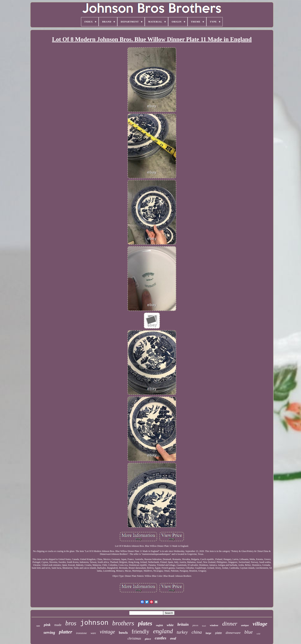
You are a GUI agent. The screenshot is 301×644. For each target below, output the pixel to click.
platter (66, 632)
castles (160, 638)
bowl (204, 626)
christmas (134, 638)
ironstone (81, 633)
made (58, 625)
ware (93, 633)
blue (248, 632)
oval (173, 638)
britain (183, 624)
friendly (141, 632)
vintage (107, 632)
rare (38, 626)
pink (47, 625)
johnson (94, 623)
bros (71, 623)
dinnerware (233, 633)
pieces (195, 625)
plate (219, 633)
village (260, 624)
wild (258, 634)
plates (145, 623)
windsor (214, 625)
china (197, 632)
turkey (182, 632)
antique (245, 625)
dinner (230, 624)
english (160, 625)
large (208, 633)
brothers (123, 623)
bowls (123, 633)
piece (148, 639)
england (163, 631)
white (170, 625)
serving (49, 632)
